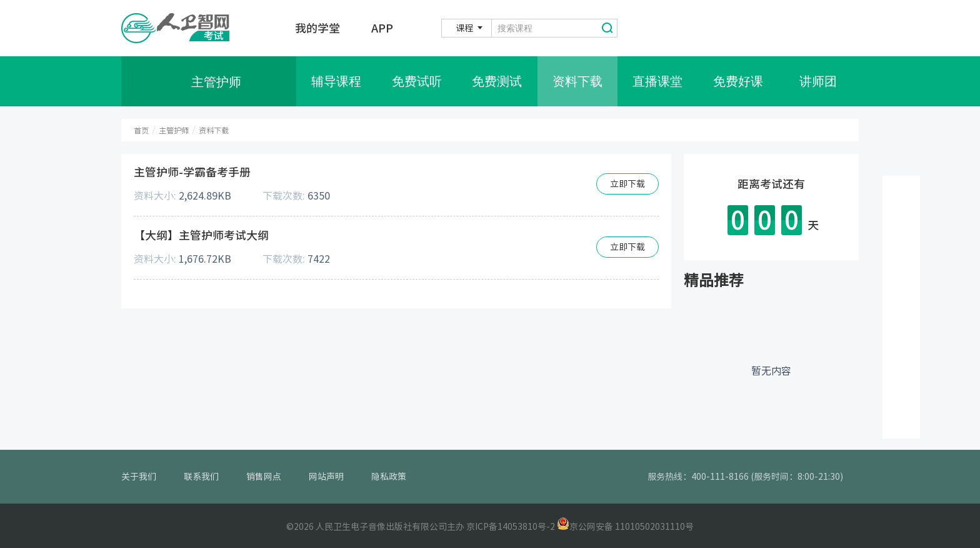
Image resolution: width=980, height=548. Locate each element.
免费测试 (497, 81)
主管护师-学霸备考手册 (192, 172)
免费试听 (417, 81)
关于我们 (139, 477)
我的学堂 (317, 28)
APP (382, 28)
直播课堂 (657, 81)
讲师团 (818, 81)
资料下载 (577, 81)
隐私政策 (389, 477)
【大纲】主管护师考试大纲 (201, 235)
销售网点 (264, 477)
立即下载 (627, 184)
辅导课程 (336, 81)
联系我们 (201, 477)
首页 (141, 130)
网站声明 (326, 477)
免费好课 (738, 81)
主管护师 (174, 130)
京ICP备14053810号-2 (511, 527)
